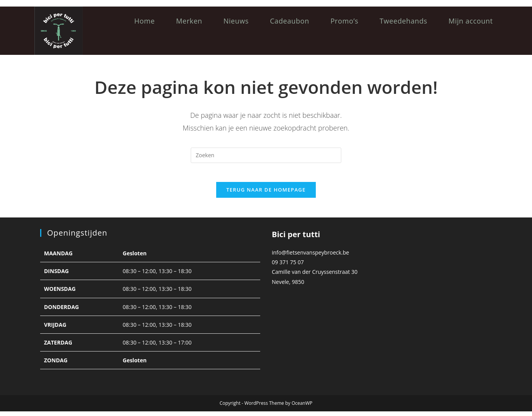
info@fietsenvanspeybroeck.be (310, 257)
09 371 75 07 (288, 267)
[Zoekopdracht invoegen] (266, 155)
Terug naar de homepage (266, 194)
